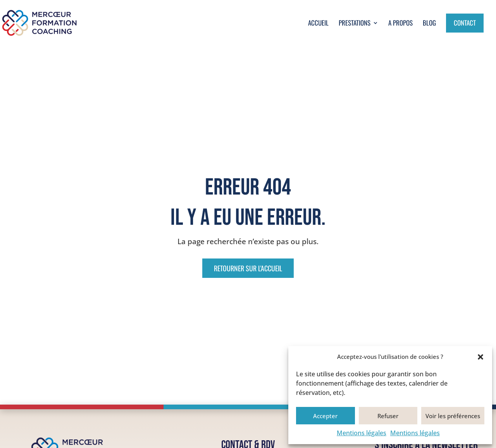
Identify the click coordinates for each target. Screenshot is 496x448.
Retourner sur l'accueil (248, 268)
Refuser (388, 416)
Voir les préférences (453, 416)
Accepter (325, 416)
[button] (480, 357)
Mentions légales (362, 433)
